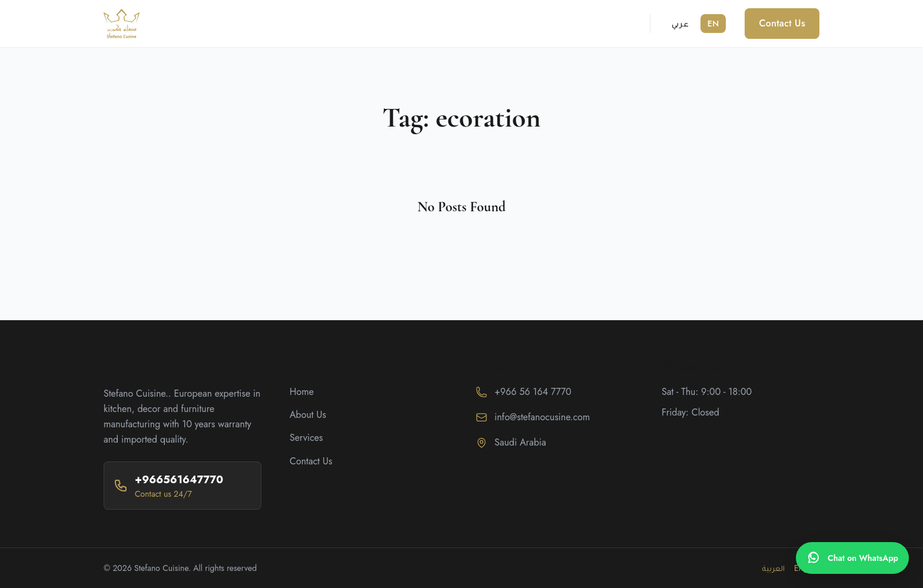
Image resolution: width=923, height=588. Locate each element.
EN (713, 24)
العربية (773, 568)
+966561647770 (179, 480)
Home (302, 392)
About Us (308, 415)
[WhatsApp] (852, 558)
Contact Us (782, 23)
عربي (680, 24)
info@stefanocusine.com (542, 417)
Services (306, 438)
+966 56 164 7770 (533, 392)
